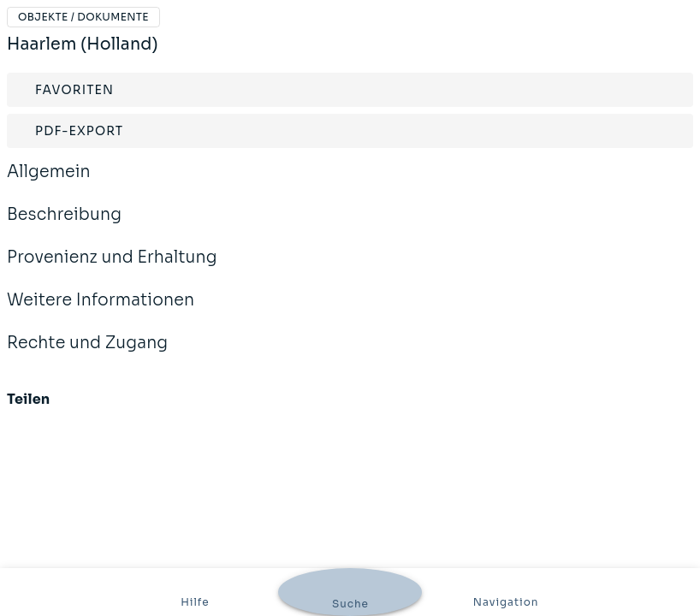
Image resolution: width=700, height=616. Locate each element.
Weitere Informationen (101, 311)
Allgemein (49, 183)
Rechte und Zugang (87, 354)
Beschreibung (64, 226)
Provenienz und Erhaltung (112, 269)
